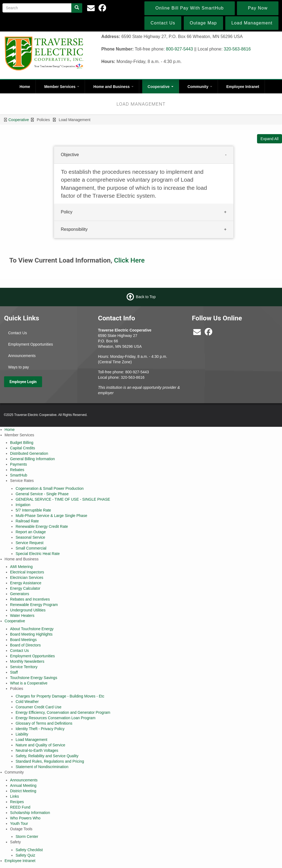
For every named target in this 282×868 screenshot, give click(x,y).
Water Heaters (22, 616)
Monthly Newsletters (27, 661)
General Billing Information (32, 459)
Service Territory (24, 667)
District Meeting (23, 791)
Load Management (31, 740)
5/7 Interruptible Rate (33, 510)
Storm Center (27, 837)
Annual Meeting (23, 785)
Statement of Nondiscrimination (42, 767)
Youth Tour (19, 823)
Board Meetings (23, 640)
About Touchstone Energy (32, 629)
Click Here (129, 260)
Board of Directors (25, 645)
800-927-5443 (179, 49)
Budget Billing (22, 443)
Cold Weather (27, 702)
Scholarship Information (30, 813)
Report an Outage (31, 532)
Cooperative (161, 87)
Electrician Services (27, 577)
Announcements (22, 356)
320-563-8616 (237, 49)
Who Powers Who (25, 818)
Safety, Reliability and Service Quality (47, 756)
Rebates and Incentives (30, 599)
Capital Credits (23, 448)
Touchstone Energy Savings (34, 678)
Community (200, 87)
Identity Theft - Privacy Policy (40, 729)
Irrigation (23, 505)
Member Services (62, 87)
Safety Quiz (25, 855)
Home (25, 87)
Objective (70, 155)
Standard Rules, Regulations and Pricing (50, 761)
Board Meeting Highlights (31, 634)
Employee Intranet (243, 87)
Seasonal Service (30, 537)
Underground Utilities (28, 610)
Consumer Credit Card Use (38, 707)
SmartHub (19, 475)
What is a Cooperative (29, 683)
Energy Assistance (26, 583)
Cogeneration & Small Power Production (50, 488)
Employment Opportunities (31, 344)
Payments (18, 464)
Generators (20, 594)
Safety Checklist (29, 850)
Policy (67, 212)
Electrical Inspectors (27, 572)
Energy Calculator (25, 588)
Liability (22, 734)
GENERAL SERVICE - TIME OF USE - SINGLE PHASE (63, 499)
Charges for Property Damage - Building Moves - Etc (60, 696)
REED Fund (20, 807)
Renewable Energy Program (34, 605)
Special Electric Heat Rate (38, 554)
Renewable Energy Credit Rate (42, 526)
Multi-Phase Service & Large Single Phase (51, 516)
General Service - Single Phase (42, 494)
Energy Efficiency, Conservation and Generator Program (63, 712)
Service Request (29, 543)
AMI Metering (21, 567)
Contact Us (18, 333)
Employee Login (23, 382)
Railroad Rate (27, 521)
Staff (14, 672)
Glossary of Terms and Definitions (44, 723)
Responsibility (74, 230)
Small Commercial (31, 548)
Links (15, 796)
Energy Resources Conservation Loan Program (55, 718)
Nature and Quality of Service (40, 745)
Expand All (270, 139)
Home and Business (113, 87)
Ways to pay (19, 367)
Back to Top (146, 297)
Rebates (17, 470)
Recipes (17, 802)
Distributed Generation (29, 453)
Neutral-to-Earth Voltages (37, 750)
